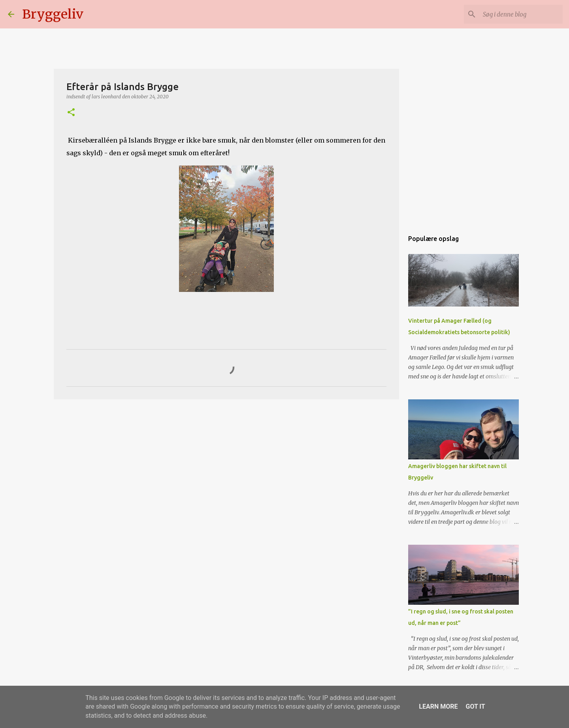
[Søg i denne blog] (521, 14)
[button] (71, 113)
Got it (475, 706)
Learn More (438, 706)
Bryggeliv (53, 14)
